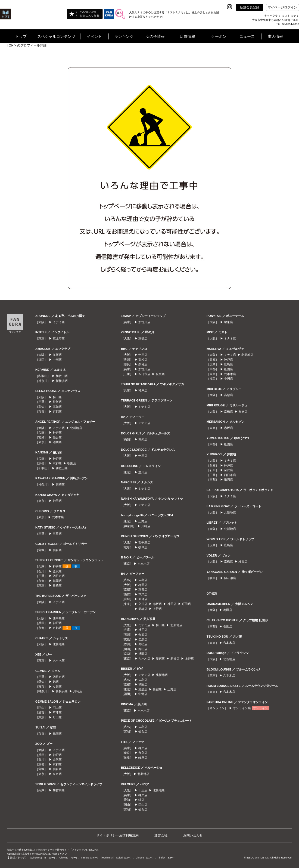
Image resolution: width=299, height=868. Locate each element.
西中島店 (59, 618)
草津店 (57, 712)
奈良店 (143, 364)
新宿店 (160, 659)
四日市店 (59, 576)
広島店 (143, 580)
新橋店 (57, 585)
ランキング (124, 36)
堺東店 (228, 322)
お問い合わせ (193, 835)
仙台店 (57, 437)
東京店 (57, 774)
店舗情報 (188, 36)
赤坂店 (157, 604)
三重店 (57, 534)
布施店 (243, 412)
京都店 (57, 412)
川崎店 (60, 484)
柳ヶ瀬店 (230, 578)
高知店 (57, 407)
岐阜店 (143, 547)
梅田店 (57, 397)
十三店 (143, 355)
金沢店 (57, 571)
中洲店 (57, 360)
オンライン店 (242, 708)
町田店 (57, 717)
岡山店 (57, 708)
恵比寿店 (59, 338)
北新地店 (76, 428)
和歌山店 (62, 376)
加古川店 (59, 790)
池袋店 (57, 442)
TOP (10, 45)
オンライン (261, 708)
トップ (21, 36)
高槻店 (228, 395)
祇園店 (72, 463)
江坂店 (57, 355)
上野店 (143, 521)
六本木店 (58, 517)
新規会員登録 (250, 7)
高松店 (143, 360)
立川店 (57, 687)
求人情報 (275, 36)
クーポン (219, 36)
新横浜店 (62, 381)
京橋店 (143, 338)
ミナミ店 (59, 322)
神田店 (57, 501)
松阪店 (57, 402)
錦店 (56, 682)
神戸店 (57, 433)
